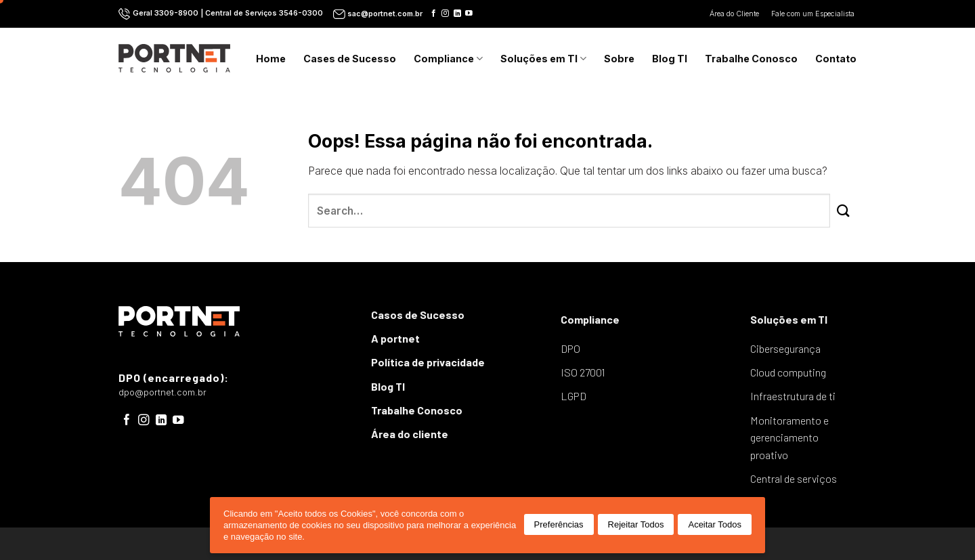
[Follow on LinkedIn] (457, 14)
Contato (836, 59)
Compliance (448, 59)
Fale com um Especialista (814, 14)
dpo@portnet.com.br (162, 392)
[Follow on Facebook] (434, 14)
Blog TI (670, 59)
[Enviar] (843, 211)
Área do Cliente (735, 14)
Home (271, 59)
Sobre (619, 59)
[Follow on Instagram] (445, 14)
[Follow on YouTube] (469, 14)
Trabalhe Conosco (751, 59)
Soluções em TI (543, 59)
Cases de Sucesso (350, 59)
